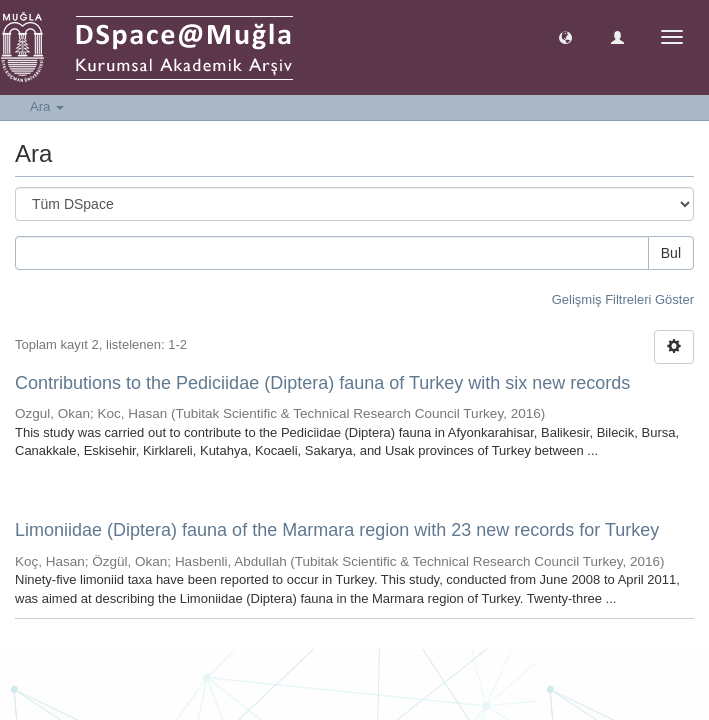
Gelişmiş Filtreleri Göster (623, 299)
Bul (671, 253)
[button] (565, 36)
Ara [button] (47, 106)
